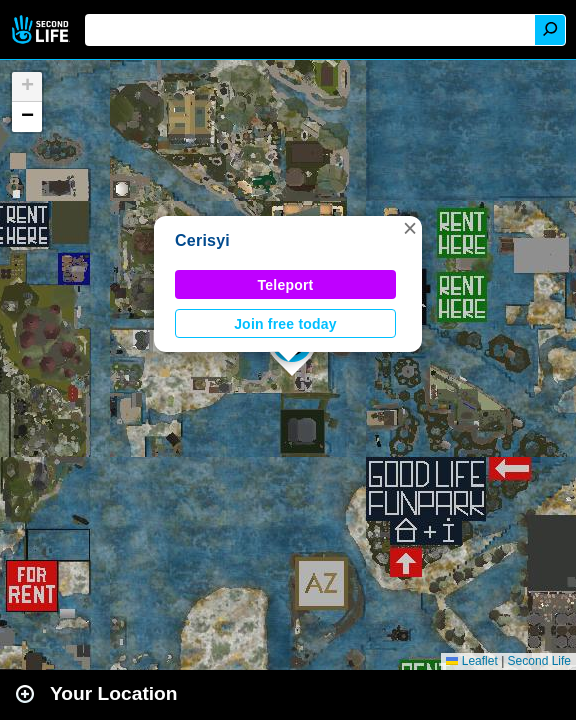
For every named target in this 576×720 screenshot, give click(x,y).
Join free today (285, 324)
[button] (410, 228)
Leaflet (471, 661)
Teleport (286, 285)
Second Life (42, 29)
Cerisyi (202, 240)
